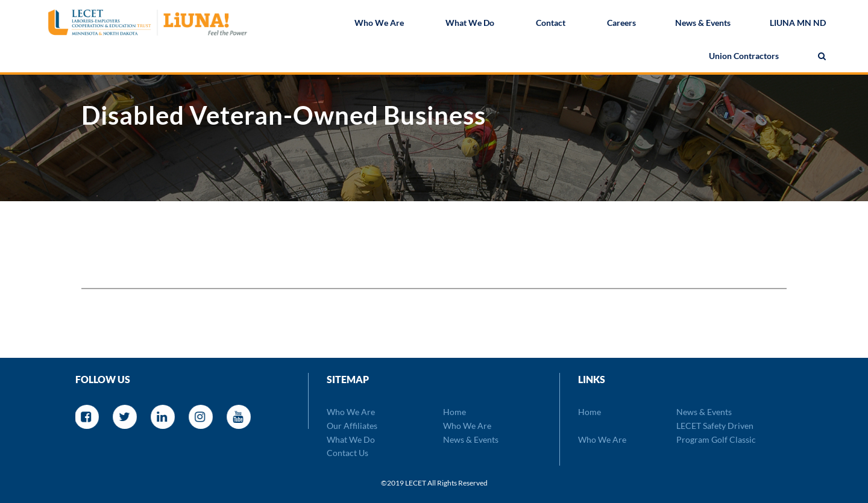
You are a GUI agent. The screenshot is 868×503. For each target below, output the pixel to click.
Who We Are (379, 24)
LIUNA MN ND (798, 24)
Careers (621, 24)
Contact (551, 24)
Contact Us (348, 453)
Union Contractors (744, 57)
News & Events (703, 24)
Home (454, 412)
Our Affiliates (352, 426)
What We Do (470, 24)
